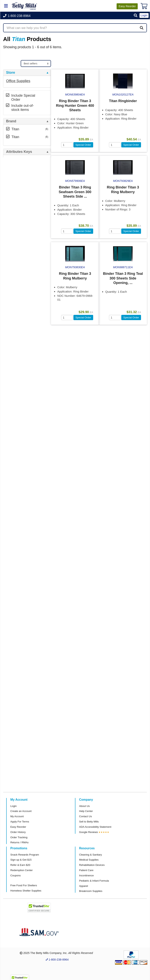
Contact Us (85, 816)
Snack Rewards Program (25, 855)
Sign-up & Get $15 (21, 860)
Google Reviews (88, 832)
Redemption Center (21, 870)
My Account (17, 816)
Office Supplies (18, 81)
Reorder (127, 6)
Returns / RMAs (19, 842)
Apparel (83, 886)
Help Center (86, 811)
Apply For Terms (20, 822)
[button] (136, 16)
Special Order (83, 145)
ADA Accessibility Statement (95, 827)
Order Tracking (19, 837)
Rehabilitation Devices (92, 865)
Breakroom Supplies (91, 891)
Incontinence (86, 875)
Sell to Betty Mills (89, 822)
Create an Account (21, 811)
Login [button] (144, 15)
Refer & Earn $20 (20, 865)
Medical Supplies (89, 860)
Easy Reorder (18, 827)
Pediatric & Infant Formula (94, 881)
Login (13, 806)
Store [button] (11, 73)
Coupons (16, 875)
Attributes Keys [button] (19, 152)
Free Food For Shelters (24, 885)
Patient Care (86, 870)
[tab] (27, 73)
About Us (84, 806)
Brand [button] (11, 121)
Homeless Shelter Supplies (26, 891)
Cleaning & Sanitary (91, 855)
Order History (18, 832)
